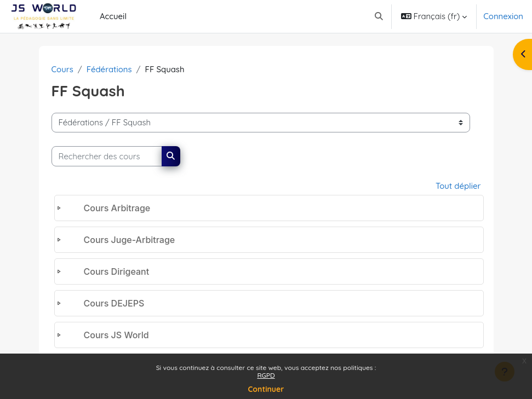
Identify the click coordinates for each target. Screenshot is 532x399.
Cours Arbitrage (117, 208)
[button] (379, 16)
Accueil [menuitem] (113, 16)
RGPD (266, 375)
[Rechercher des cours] (107, 156)
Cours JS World (116, 335)
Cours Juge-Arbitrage (130, 240)
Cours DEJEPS (114, 303)
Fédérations (109, 69)
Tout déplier (458, 186)
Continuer (266, 389)
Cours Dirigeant (117, 271)
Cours (62, 69)
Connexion (503, 16)
